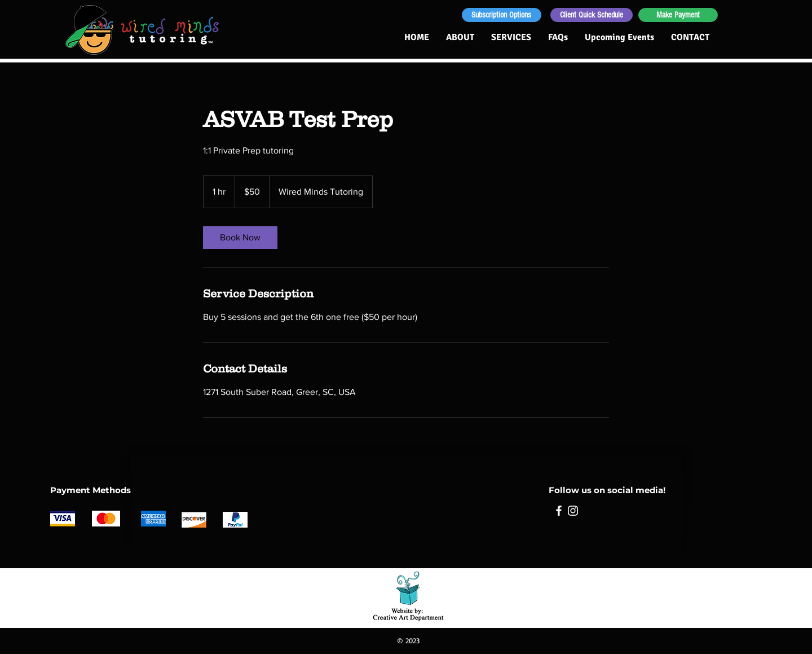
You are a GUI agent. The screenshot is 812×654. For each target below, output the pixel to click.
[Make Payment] (678, 15)
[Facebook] (559, 511)
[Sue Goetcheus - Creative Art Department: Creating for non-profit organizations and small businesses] (409, 594)
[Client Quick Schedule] (592, 15)
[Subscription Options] (502, 15)
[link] (240, 238)
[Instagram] (573, 511)
